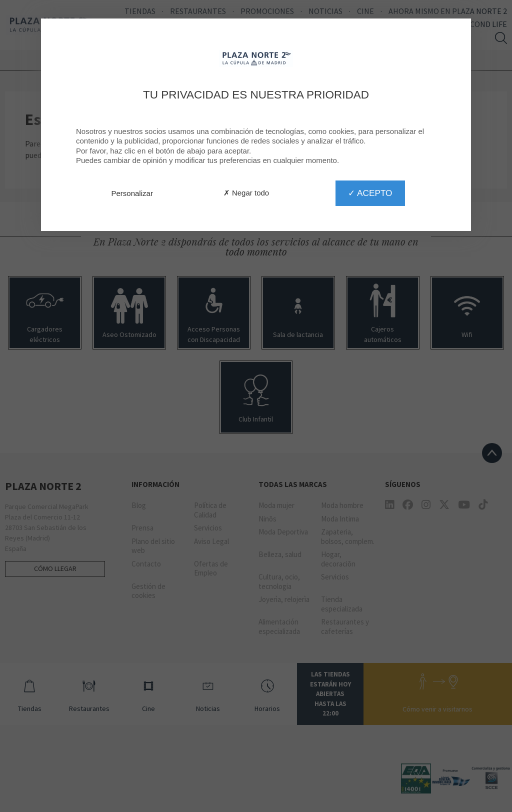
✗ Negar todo (246, 193)
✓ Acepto (370, 193)
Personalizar (132, 193)
